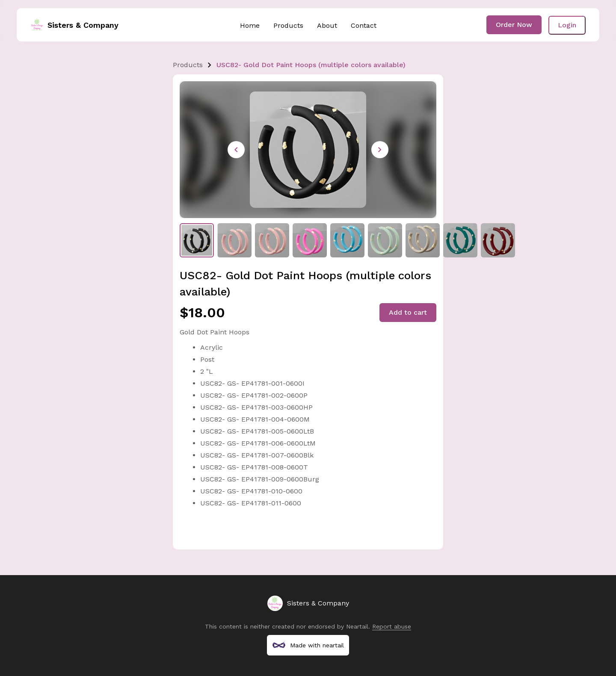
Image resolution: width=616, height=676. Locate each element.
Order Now (514, 25)
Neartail (357, 626)
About (327, 25)
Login (567, 25)
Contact (364, 25)
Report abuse (392, 626)
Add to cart (408, 312)
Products (288, 25)
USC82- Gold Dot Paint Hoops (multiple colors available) (311, 65)
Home (250, 25)
